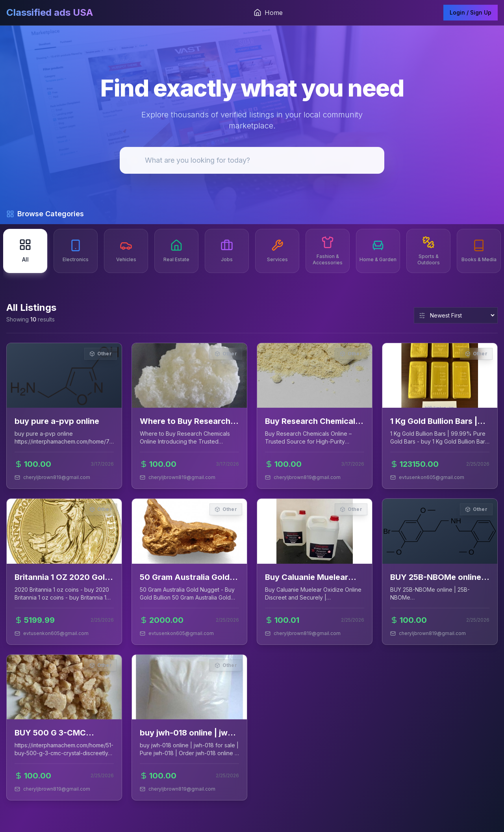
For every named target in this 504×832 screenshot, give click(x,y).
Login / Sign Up (471, 12)
